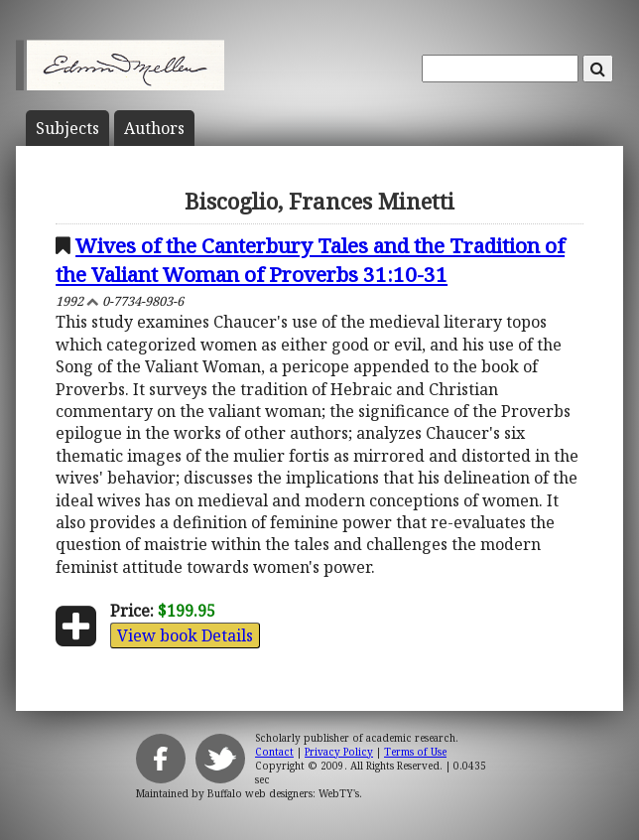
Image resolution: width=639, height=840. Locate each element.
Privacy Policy (339, 752)
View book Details (185, 635)
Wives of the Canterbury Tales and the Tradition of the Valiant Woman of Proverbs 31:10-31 (310, 260)
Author (154, 128)
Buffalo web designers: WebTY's (283, 793)
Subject (67, 128)
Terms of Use (415, 752)
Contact (274, 752)
